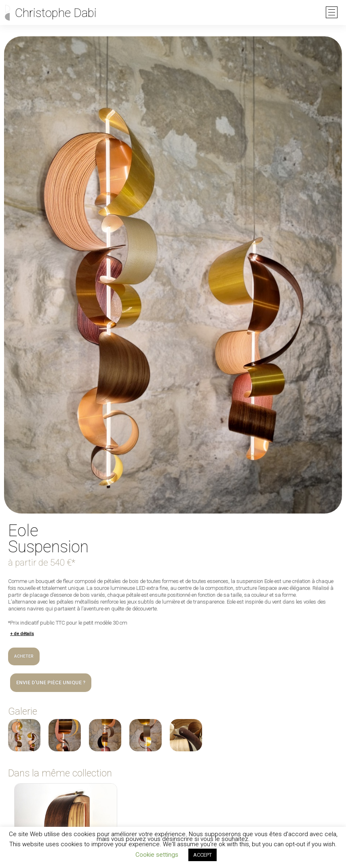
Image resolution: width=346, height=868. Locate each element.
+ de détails (22, 634)
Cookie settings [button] (157, 855)
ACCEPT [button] (203, 855)
